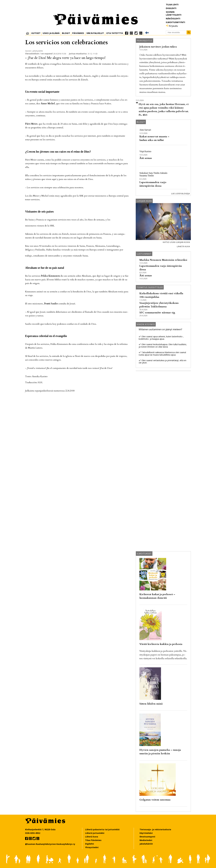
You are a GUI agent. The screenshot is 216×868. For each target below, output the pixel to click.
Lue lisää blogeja (181, 194)
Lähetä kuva (183, 246)
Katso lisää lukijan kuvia (176, 242)
